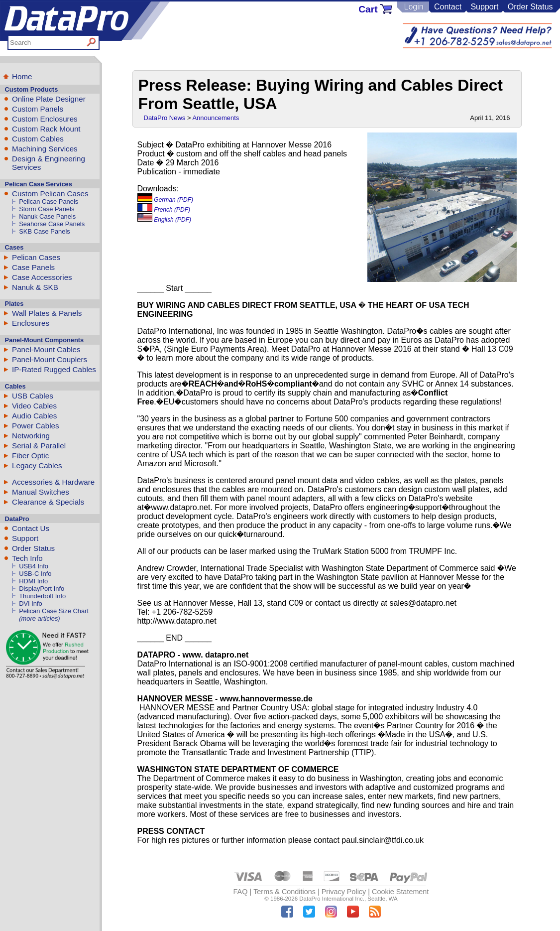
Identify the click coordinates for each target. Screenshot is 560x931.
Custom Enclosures (45, 119)
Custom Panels (38, 109)
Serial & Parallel (39, 446)
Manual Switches (41, 492)
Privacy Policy (344, 892)
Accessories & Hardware (53, 482)
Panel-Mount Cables (46, 349)
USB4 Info (34, 566)
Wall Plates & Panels (47, 313)
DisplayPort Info (42, 589)
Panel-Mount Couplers (50, 359)
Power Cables (36, 426)
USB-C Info (35, 574)
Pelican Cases (36, 257)
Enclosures (31, 323)
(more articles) (39, 618)
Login (413, 7)
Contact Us (31, 528)
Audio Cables (34, 416)
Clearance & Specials (48, 502)
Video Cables (34, 406)
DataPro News (165, 118)
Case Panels (33, 267)
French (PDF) (164, 210)
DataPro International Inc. (332, 899)
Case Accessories (42, 277)
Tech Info (27, 558)
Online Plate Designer (49, 99)
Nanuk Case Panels (47, 216)
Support (484, 7)
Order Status (530, 7)
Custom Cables (38, 139)
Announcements (216, 118)
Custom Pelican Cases (50, 194)
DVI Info (31, 603)
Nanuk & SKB (35, 287)
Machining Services (45, 149)
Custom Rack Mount (46, 129)
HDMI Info (33, 581)
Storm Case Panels (47, 209)
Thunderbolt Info (42, 596)
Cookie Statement (400, 892)
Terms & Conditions (284, 892)
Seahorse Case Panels (52, 224)
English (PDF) (165, 220)
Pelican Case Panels (49, 201)
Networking (31, 436)
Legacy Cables (37, 465)
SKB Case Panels (45, 231)
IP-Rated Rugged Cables (54, 369)
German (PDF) (166, 200)
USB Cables (33, 396)
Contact (448, 7)
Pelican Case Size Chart (54, 611)
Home (22, 76)
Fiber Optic (30, 456)
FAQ (241, 892)
